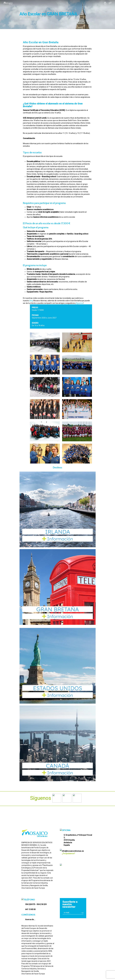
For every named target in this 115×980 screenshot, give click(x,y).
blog (31, 301)
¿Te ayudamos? (68, 852)
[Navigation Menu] (110, 3)
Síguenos (79, 303)
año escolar (25, 19)
